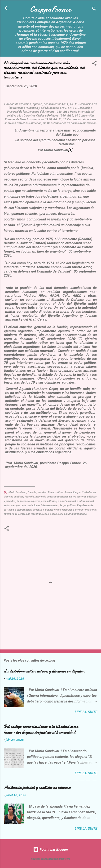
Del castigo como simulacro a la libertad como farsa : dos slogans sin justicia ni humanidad (41, 729)
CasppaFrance (51, 9)
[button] (94, 64)
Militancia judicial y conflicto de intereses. (38, 788)
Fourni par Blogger (51, 849)
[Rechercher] (94, 10)
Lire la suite (86, 712)
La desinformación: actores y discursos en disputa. (44, 671)
